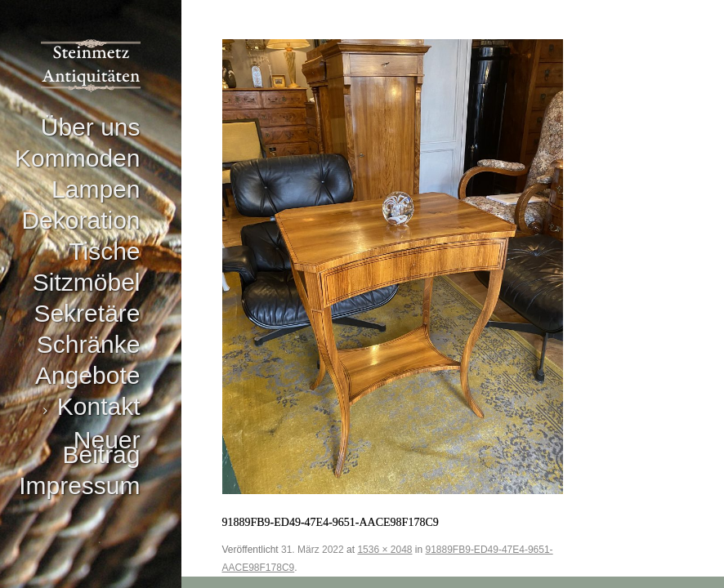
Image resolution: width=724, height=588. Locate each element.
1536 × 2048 (384, 550)
